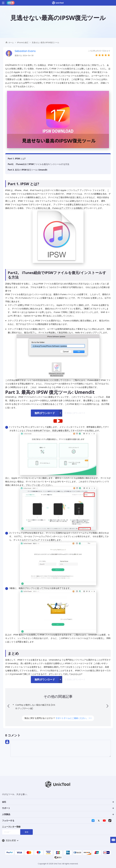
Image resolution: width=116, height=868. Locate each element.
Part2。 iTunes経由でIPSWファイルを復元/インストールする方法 (38, 164)
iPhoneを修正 (23, 43)
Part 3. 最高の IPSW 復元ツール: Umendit (28, 170)
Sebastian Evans (25, 51)
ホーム (11, 43)
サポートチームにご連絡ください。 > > (74, 718)
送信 (27, 832)
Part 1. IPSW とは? (17, 159)
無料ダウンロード (45, 413)
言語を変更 (10, 840)
